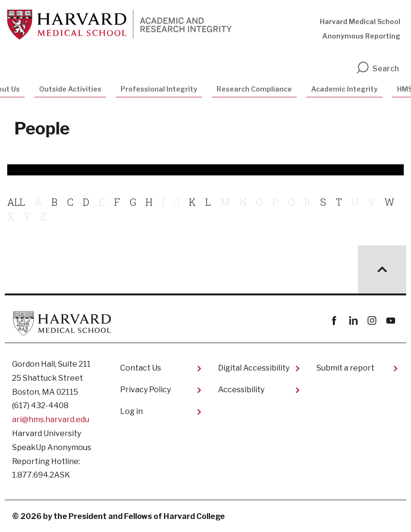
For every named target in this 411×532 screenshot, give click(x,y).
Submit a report (345, 368)
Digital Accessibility (254, 368)
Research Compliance (254, 89)
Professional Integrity (159, 89)
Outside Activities (70, 89)
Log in (131, 411)
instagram (372, 321)
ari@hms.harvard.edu (51, 419)
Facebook (334, 321)
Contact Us (141, 368)
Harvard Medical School (360, 21)
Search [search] (377, 69)
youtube (390, 321)
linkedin (353, 321)
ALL (16, 202)
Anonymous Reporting (361, 36)
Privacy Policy (145, 390)
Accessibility (241, 390)
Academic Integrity (344, 89)
